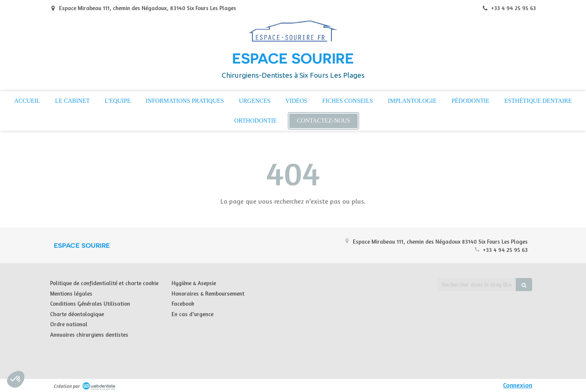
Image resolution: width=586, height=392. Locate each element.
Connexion (518, 385)
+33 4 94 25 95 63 (505, 250)
